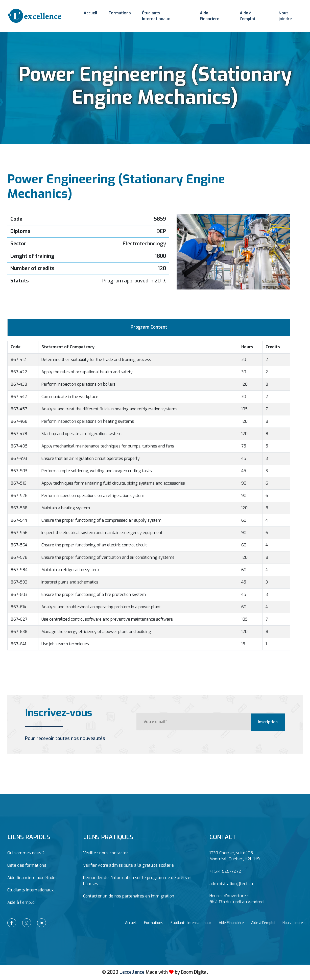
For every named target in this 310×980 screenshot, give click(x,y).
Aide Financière (214, 14)
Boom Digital (195, 973)
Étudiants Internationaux (165, 14)
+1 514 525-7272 (225, 872)
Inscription (268, 722)
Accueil (90, 14)
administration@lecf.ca (231, 884)
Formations (119, 14)
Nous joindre (290, 14)
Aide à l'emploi (253, 14)
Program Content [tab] (149, 328)
